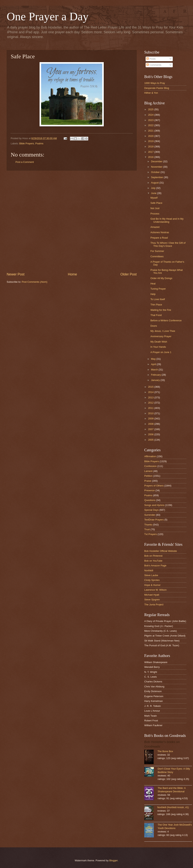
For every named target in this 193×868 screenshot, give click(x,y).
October (156, 172)
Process (155, 214)
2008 (151, 424)
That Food (156, 315)
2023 (151, 120)
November (157, 167)
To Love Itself (158, 299)
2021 (151, 131)
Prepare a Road (159, 238)
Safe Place (156, 203)
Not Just (155, 208)
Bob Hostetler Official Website (161, 551)
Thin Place (156, 305)
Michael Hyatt (152, 595)
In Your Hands (158, 347)
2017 (151, 152)
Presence (149, 490)
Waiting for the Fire (161, 310)
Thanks (148, 525)
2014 (151, 392)
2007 (151, 429)
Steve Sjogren (152, 600)
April (154, 364)
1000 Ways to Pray (155, 83)
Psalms (39, 143)
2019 (151, 141)
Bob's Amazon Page (155, 566)
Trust (147, 529)
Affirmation (150, 456)
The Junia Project (154, 605)
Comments (154, 65)
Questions (150, 500)
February (156, 375)
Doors (154, 326)
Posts (151, 59)
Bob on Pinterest (153, 556)
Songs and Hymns (154, 505)
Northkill (149, 570)
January (156, 380)
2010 (151, 413)
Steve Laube (151, 575)
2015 (151, 387)
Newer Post (16, 274)
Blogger (114, 860)
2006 (151, 434)
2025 (151, 109)
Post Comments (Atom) (35, 282)
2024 (151, 115)
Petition (148, 476)
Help (153, 294)
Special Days (151, 510)
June (154, 193)
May (154, 359)
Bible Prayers (27, 143)
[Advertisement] (49, 221)
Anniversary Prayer (161, 336)
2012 (151, 403)
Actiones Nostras (160, 232)
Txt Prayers (151, 534)
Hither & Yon (151, 93)
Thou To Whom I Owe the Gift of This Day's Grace (168, 244)
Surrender (150, 515)
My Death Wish (159, 342)
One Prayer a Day (48, 16)
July (153, 188)
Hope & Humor (152, 585)
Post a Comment (25, 162)
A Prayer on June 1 (161, 352)
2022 (151, 125)
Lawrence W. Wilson (155, 590)
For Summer (157, 251)
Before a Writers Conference (166, 320)
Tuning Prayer (158, 289)
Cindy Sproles (152, 580)
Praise (148, 481)
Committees (157, 256)
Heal (153, 284)
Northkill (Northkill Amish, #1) (173, 807)
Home (72, 274)
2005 (151, 440)
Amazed (155, 227)
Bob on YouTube (153, 561)
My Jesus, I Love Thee (163, 331)
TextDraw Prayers (154, 520)
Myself (154, 198)
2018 (151, 147)
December (157, 161)
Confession (150, 466)
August (155, 183)
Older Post (129, 274)
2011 (151, 408)
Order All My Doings (161, 278)
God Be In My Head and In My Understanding (167, 220)
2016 (151, 157)
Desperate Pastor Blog (157, 88)
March (155, 370)
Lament (148, 471)
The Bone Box (165, 751)
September (157, 177)
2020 (151, 136)
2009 (151, 419)
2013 (151, 397)
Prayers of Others (154, 486)
